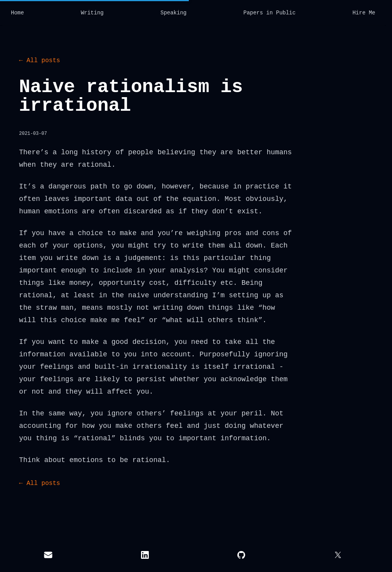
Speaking (173, 13)
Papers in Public (269, 13)
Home (17, 13)
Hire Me (364, 13)
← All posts (40, 61)
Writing (92, 13)
